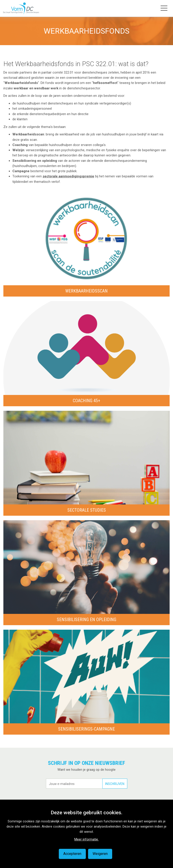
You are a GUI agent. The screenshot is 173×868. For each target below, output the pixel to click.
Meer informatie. (86, 839)
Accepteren (72, 854)
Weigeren (100, 854)
